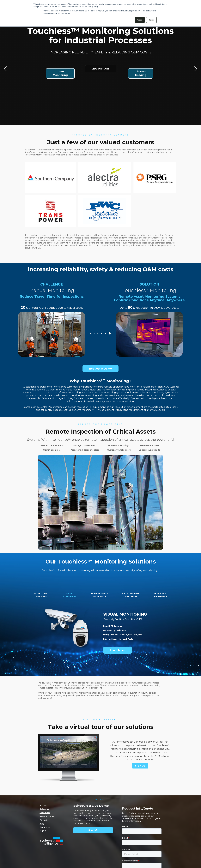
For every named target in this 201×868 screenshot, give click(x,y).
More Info (93, 830)
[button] (6, 69)
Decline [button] (151, 20)
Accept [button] (140, 20)
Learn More (118, 650)
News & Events (47, 816)
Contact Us (45, 827)
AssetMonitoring (60, 73)
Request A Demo (100, 369)
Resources (45, 813)
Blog (42, 823)
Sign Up (140, 766)
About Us (44, 820)
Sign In (43, 831)
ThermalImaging (141, 73)
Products (44, 805)
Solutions (44, 809)
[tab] (41, 596)
